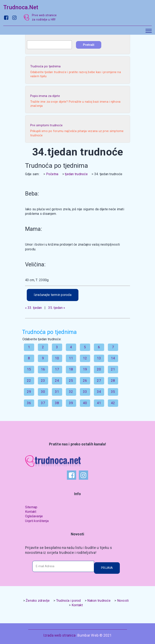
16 (43, 369)
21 (113, 369)
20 (99, 369)
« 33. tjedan (34, 308)
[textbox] (49, 45)
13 (99, 358)
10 (57, 358)
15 (29, 369)
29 (29, 392)
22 (29, 381)
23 (43, 381)
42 (113, 403)
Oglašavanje (34, 516)
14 (113, 358)
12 (85, 358)
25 (71, 381)
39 (71, 403)
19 (85, 369)
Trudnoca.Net (21, 7)
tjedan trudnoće (76, 174)
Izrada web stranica (59, 635)
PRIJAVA (107, 568)
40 (85, 403)
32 (71, 392)
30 (43, 392)
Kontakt (31, 512)
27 (99, 381)
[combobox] (49, 45)
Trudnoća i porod (69, 601)
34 (99, 392)
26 (85, 381)
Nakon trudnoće (99, 601)
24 (57, 381)
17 (57, 369)
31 (57, 392)
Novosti (123, 601)
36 (29, 403)
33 (85, 392)
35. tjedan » (57, 308)
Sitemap (31, 507)
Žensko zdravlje (38, 601)
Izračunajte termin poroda (53, 295)
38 (57, 403)
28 (113, 381)
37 (43, 403)
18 (71, 369)
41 (99, 403)
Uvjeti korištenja (37, 521)
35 (113, 392)
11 (71, 358)
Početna (52, 174)
